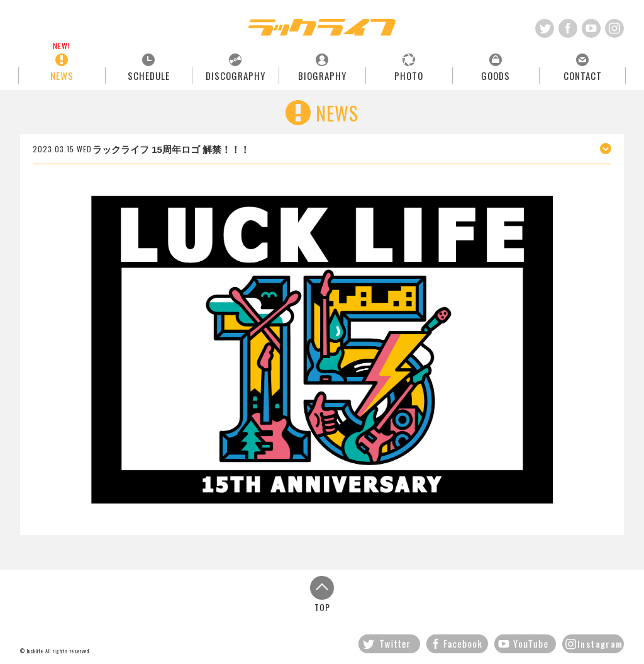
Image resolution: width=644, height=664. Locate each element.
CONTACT (583, 75)
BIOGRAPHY (322, 75)
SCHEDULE (149, 75)
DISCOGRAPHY (236, 75)
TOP (322, 594)
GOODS (496, 75)
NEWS (62, 75)
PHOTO (409, 75)
